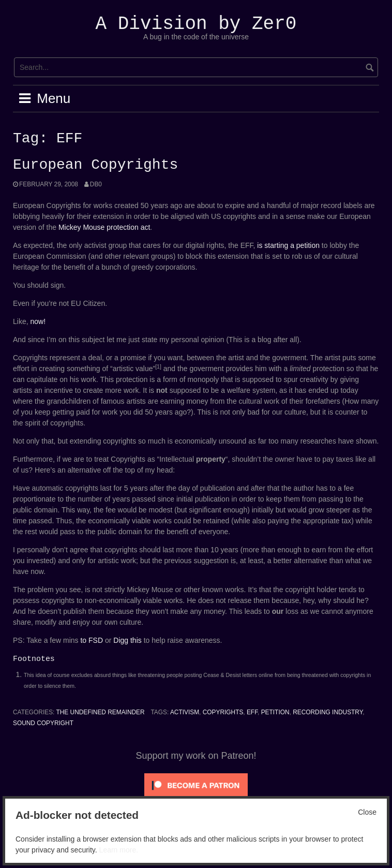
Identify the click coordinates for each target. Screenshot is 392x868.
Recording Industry (328, 712)
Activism (185, 712)
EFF (252, 712)
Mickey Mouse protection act (104, 227)
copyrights (223, 712)
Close (367, 812)
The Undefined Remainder (100, 712)
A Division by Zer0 (196, 24)
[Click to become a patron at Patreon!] (196, 785)
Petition (275, 712)
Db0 (96, 184)
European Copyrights (95, 165)
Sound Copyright (43, 723)
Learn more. (119, 850)
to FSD (92, 640)
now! (38, 321)
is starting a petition (288, 245)
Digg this (127, 640)
